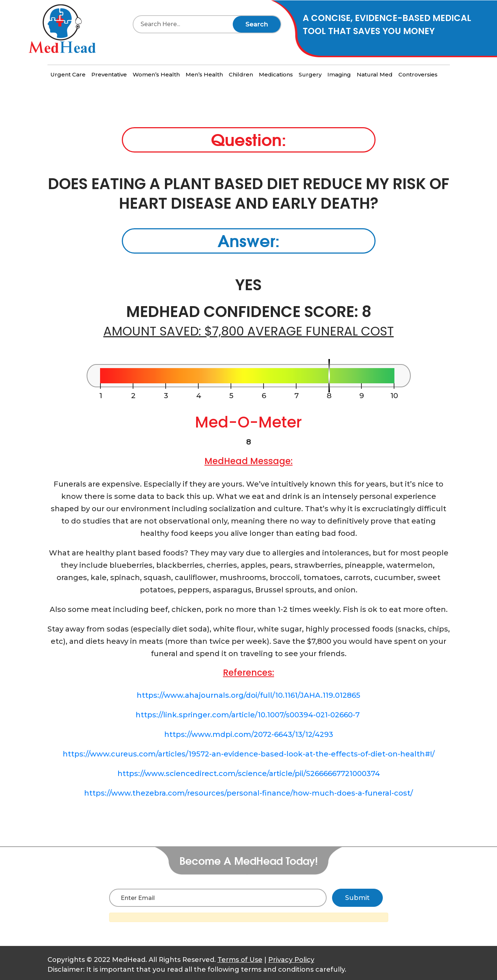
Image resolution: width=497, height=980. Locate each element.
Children (241, 74)
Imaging (339, 74)
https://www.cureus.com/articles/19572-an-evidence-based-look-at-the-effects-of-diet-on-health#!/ (249, 754)
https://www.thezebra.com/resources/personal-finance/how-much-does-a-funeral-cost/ (248, 793)
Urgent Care (68, 74)
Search (257, 24)
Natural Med (375, 74)
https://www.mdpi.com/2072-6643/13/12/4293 (249, 734)
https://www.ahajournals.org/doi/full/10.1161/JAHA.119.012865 (248, 695)
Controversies (418, 74)
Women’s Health (156, 74)
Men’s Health (204, 74)
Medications (276, 74)
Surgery (310, 74)
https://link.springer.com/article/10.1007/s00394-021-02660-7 (248, 715)
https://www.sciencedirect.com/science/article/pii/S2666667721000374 (249, 773)
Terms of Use (240, 960)
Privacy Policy (291, 960)
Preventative (109, 74)
